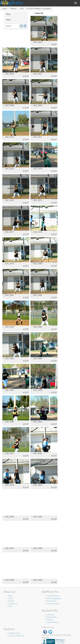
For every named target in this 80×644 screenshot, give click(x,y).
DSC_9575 (8, 200)
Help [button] (10, 606)
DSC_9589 (8, 422)
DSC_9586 (36, 359)
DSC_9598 (36, 548)
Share (8, 20)
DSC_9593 (8, 485)
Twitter (50, 632)
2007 (22, 9)
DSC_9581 (8, 295)
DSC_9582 (36, 295)
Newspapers (52, 601)
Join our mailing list (16, 636)
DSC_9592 (36, 453)
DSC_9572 (8, 169)
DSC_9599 (8, 580)
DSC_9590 (36, 422)
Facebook (45, 632)
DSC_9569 (36, 105)
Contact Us (13, 604)
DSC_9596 (36, 517)
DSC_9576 (36, 200)
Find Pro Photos (53, 596)
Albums (13, 9)
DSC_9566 (8, 74)
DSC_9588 (36, 390)
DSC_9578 (36, 232)
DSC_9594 (36, 485)
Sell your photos (53, 604)
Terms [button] (11, 599)
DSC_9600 (36, 580)
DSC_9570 (8, 137)
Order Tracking (52, 622)
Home (5, 9)
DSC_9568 (8, 105)
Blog (10, 596)
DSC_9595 (8, 517)
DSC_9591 (8, 453)
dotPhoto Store (14, 633)
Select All (39, 13)
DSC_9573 (36, 169)
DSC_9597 (8, 548)
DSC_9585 (8, 359)
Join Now (50, 615)
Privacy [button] (11, 601)
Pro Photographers (54, 599)
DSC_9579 (8, 264)
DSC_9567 (36, 74)
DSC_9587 (8, 390)
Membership (52, 617)
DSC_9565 (36, 42)
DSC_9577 (8, 232)
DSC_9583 (8, 327)
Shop (8, 14)
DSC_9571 (36, 137)
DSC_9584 (36, 327)
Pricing (49, 620)
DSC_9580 (36, 264)
